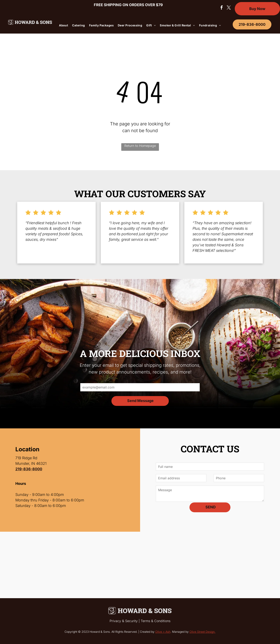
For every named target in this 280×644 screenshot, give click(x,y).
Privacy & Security (124, 621)
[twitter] (229, 8)
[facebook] (222, 8)
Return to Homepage (140, 146)
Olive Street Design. (202, 632)
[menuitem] (63, 25)
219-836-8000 (29, 469)
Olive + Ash (163, 632)
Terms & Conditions (156, 621)
